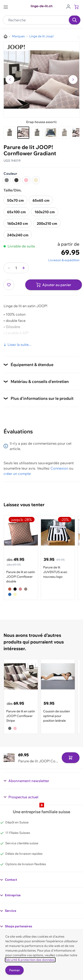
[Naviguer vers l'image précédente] (10, 80)
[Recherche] (75, 20)
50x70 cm (15, 200)
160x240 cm (17, 223)
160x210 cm (45, 212)
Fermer (14, 970)
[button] (41, 79)
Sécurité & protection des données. (30, 960)
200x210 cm (47, 223)
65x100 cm (16, 212)
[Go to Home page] (41, 6)
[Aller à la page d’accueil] (6, 36)
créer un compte (17, 474)
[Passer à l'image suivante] (73, 80)
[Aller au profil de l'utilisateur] (68, 6)
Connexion (59, 468)
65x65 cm (41, 200)
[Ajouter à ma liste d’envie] (9, 285)
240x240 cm (18, 235)
